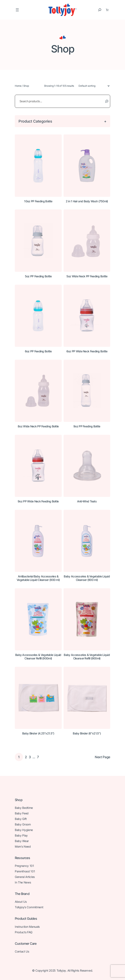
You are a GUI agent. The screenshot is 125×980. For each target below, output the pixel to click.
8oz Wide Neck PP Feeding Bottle (38, 426)
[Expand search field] (100, 10)
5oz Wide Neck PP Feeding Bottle (87, 276)
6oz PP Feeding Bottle (38, 351)
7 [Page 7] (38, 757)
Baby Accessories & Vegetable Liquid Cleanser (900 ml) (87, 578)
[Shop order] (92, 86)
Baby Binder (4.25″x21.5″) (38, 733)
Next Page (102, 757)
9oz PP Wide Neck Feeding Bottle (38, 501)
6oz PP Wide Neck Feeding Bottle (87, 351)
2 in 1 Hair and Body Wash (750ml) (87, 201)
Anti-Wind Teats (87, 501)
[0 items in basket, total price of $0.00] (107, 10)
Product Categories (35, 121)
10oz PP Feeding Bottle (38, 201)
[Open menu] (17, 10)
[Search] (107, 101)
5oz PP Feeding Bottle (38, 276)
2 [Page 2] (26, 757)
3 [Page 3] (30, 757)
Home (18, 86)
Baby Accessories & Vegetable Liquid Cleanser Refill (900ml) (38, 657)
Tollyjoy (61, 970)
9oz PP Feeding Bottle (87, 426)
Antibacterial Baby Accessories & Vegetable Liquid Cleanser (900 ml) (38, 578)
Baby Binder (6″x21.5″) (87, 733)
